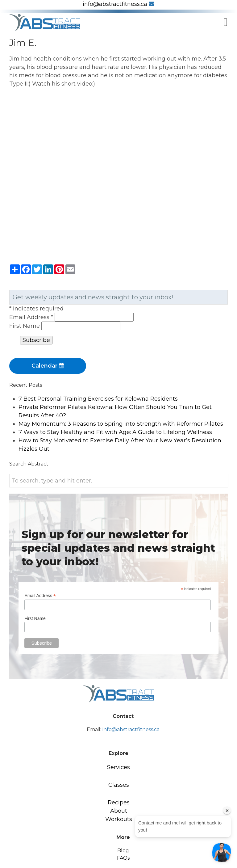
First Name (25, 326)
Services (118, 767)
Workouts (119, 819)
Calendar (48, 366)
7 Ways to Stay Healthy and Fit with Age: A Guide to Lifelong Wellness (115, 432)
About (119, 811)
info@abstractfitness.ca (118, 4)
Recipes (119, 803)
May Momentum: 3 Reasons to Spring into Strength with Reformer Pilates (121, 424)
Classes (119, 785)
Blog (123, 851)
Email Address (32, 317)
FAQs (123, 858)
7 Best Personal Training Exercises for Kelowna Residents (98, 399)
